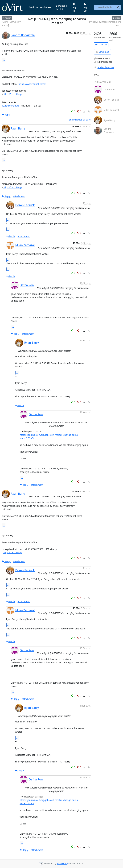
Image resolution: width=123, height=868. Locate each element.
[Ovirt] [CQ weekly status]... (11, 23)
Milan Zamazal (25, 245)
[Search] (119, 7)
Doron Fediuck (25, 205)
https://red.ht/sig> (13, 94)
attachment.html (11, 106)
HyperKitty (62, 863)
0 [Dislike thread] (79, 111)
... (4, 60)
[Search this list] (105, 7)
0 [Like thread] (73, 111)
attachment (19, 196)
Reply (6, 115)
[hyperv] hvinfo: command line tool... (105, 23)
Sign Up (86, 8)
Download (102, 52)
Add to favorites (104, 67)
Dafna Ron (27, 285)
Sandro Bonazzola (23, 35)
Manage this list (61, 7)
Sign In (75, 8)
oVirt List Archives (27, 7)
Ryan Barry (18, 128)
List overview (101, 45)
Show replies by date (80, 120)
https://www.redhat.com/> (32, 84)
